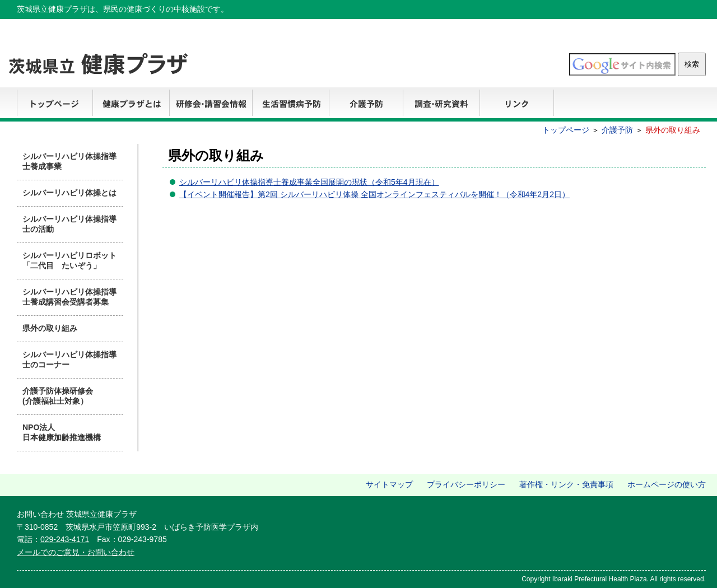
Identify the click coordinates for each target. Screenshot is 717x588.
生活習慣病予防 (290, 104)
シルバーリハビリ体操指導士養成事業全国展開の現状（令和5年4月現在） (309, 182)
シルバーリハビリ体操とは (69, 193)
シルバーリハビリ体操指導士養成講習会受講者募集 (69, 297)
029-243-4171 (65, 539)
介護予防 (366, 104)
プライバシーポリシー (466, 484)
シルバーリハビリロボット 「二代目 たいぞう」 (73, 260)
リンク (517, 104)
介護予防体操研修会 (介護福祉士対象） (58, 396)
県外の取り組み (50, 328)
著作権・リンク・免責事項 (566, 484)
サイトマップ (389, 484)
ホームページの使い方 (667, 484)
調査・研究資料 (441, 104)
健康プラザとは (131, 104)
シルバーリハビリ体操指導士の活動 (69, 224)
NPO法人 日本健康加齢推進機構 (62, 432)
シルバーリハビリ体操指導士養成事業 (69, 161)
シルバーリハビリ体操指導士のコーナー (69, 360)
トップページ (55, 104)
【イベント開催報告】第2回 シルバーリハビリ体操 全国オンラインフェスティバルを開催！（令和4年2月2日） (374, 194)
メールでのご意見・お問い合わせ (76, 552)
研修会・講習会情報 (211, 104)
